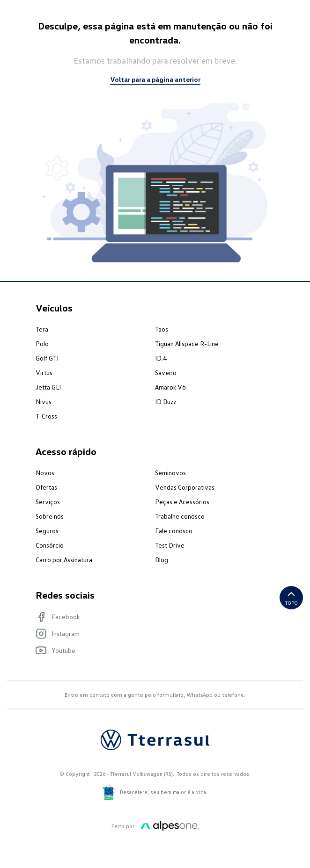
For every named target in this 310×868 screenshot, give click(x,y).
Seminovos (170, 473)
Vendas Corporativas (185, 487)
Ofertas (46, 487)
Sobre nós (50, 516)
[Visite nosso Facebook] (150, 617)
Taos (162, 329)
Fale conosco (174, 531)
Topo (292, 597)
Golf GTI (47, 358)
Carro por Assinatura (64, 560)
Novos (45, 473)
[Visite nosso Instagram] (150, 634)
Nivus (44, 401)
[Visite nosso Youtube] (150, 651)
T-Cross (46, 416)
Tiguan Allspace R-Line (187, 344)
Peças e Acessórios (182, 502)
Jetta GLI (48, 387)
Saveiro (166, 373)
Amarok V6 (170, 387)
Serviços (48, 502)
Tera (42, 329)
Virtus (44, 373)
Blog (162, 560)
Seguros (47, 531)
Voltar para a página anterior (155, 79)
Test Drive (170, 545)
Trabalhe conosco (180, 516)
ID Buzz (166, 401)
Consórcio (50, 545)
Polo (42, 344)
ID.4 (161, 358)
